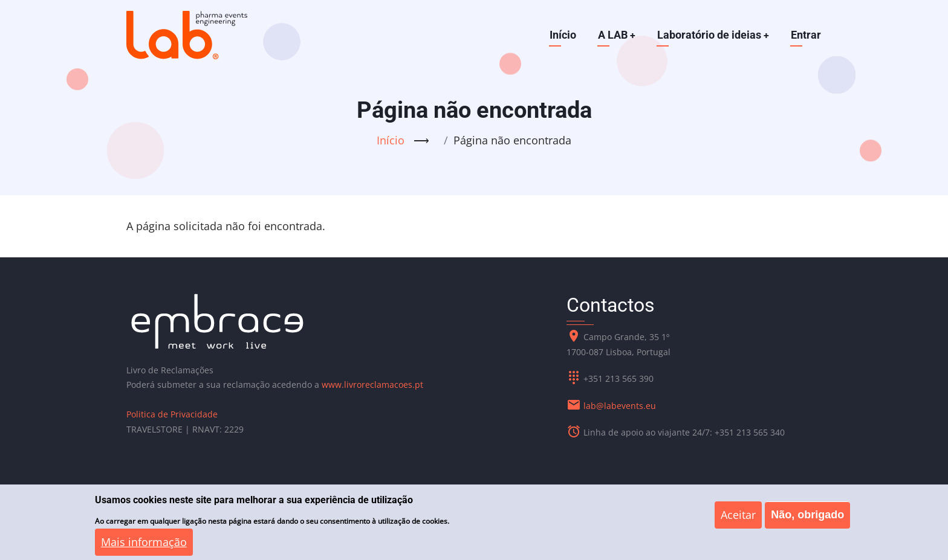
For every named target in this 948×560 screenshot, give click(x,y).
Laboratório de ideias (713, 35)
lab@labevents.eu (620, 406)
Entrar (806, 35)
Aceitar (738, 521)
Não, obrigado (807, 521)
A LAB (616, 35)
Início (562, 35)
